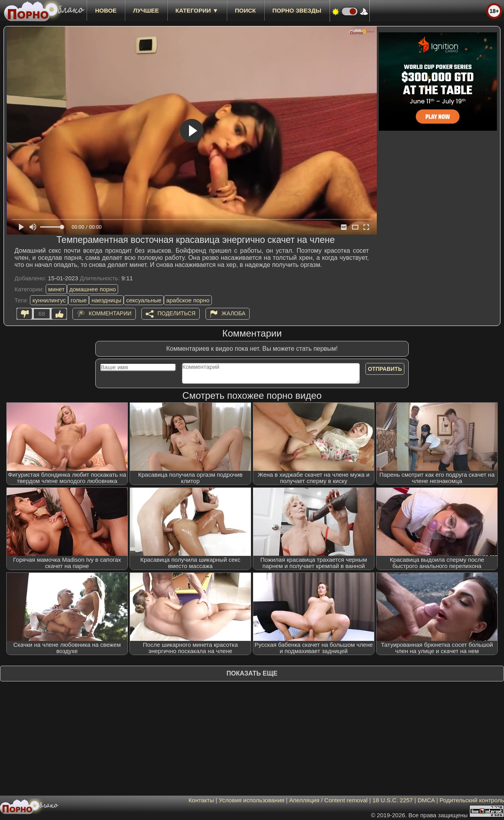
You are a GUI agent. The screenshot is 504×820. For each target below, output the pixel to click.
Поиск (246, 10)
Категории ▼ (197, 10)
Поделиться (176, 313)
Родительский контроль (472, 800)
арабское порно (188, 300)
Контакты (201, 800)
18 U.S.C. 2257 (393, 800)
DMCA (426, 800)
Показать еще (252, 673)
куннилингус (49, 300)
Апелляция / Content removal (328, 800)
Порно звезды (297, 10)
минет (56, 289)
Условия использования (252, 800)
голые (79, 300)
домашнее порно (93, 289)
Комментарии (110, 313)
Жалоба (234, 313)
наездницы (106, 300)
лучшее (146, 10)
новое (106, 10)
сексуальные (144, 300)
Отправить (385, 369)
